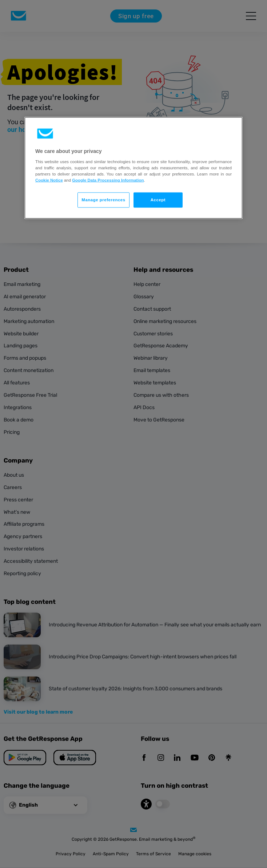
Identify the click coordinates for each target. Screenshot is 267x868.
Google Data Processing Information (108, 180)
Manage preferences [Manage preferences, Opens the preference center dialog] (103, 200)
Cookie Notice (49, 180)
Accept (158, 200)
